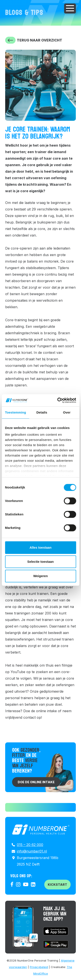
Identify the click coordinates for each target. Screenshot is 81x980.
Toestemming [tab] (16, 412)
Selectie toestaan (40, 562)
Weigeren (40, 576)
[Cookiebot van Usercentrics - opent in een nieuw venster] (58, 400)
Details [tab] (42, 412)
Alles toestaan (41, 547)
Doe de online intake (36, 782)
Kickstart (57, 885)
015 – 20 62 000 (30, 845)
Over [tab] (67, 412)
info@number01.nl (32, 851)
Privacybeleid (39, 967)
